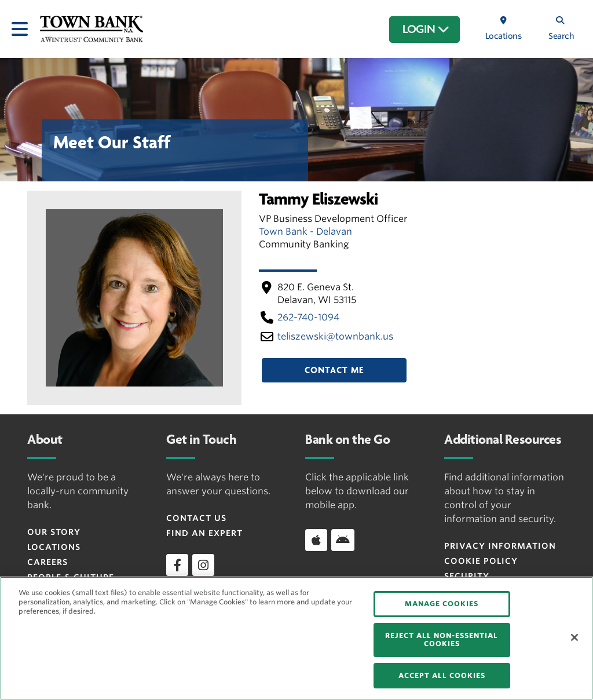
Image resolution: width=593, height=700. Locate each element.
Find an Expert (204, 533)
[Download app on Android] (343, 540)
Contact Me (334, 370)
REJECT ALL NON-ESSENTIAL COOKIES (442, 639)
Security (467, 576)
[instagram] (203, 565)
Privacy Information (500, 546)
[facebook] (177, 565)
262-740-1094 (308, 317)
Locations (54, 547)
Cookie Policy (481, 561)
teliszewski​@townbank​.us (335, 336)
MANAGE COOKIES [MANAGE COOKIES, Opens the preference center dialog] (442, 604)
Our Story (54, 532)
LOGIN (426, 30)
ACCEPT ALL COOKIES (442, 675)
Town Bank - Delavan (305, 231)
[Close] (574, 637)
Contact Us (196, 518)
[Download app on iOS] (316, 540)
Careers (47, 562)
